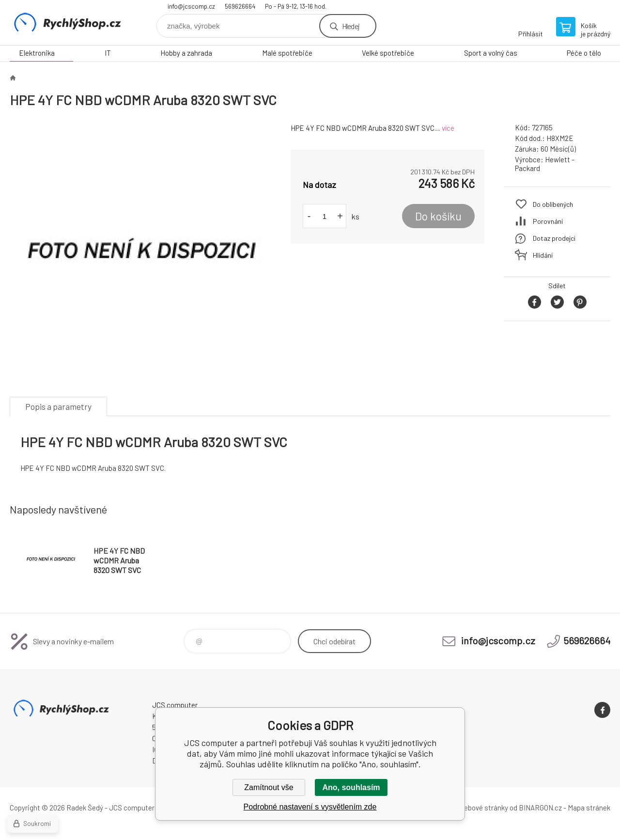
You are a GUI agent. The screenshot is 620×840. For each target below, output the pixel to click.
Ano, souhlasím (351, 787)
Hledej (351, 26)
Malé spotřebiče (287, 53)
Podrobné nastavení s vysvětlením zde (310, 807)
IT (108, 53)
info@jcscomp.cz (191, 6)
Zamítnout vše (269, 787)
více (448, 128)
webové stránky (483, 808)
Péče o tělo (584, 53)
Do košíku (438, 216)
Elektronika (37, 53)
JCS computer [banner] (68, 23)
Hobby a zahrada (186, 53)
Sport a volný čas (491, 53)
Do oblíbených (553, 204)
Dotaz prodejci (554, 238)
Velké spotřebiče (388, 53)
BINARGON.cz (540, 808)
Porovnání (548, 221)
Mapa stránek (589, 808)
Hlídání (543, 255)
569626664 (240, 6)
